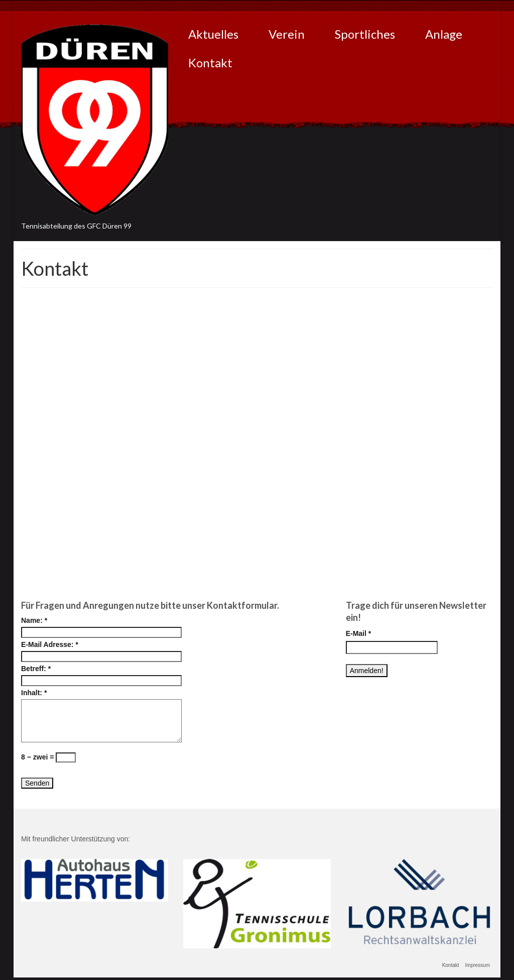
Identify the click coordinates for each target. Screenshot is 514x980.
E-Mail (359, 633)
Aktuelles (213, 34)
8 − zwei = (48, 757)
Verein (287, 34)
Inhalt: (34, 693)
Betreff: (36, 669)
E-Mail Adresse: (50, 644)
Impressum (478, 965)
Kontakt (210, 63)
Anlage (444, 34)
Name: (34, 620)
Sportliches (365, 34)
